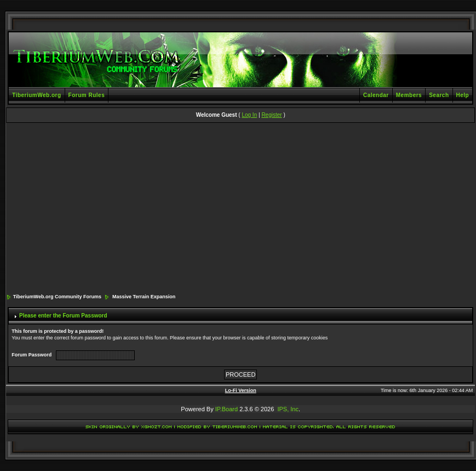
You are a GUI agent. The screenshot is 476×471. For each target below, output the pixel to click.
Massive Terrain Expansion (144, 297)
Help (463, 95)
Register (271, 115)
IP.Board (226, 409)
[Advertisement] (241, 209)
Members (409, 95)
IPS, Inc (288, 409)
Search (439, 95)
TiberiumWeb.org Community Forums (57, 297)
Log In (249, 115)
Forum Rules (87, 95)
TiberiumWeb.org (36, 95)
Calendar (376, 95)
